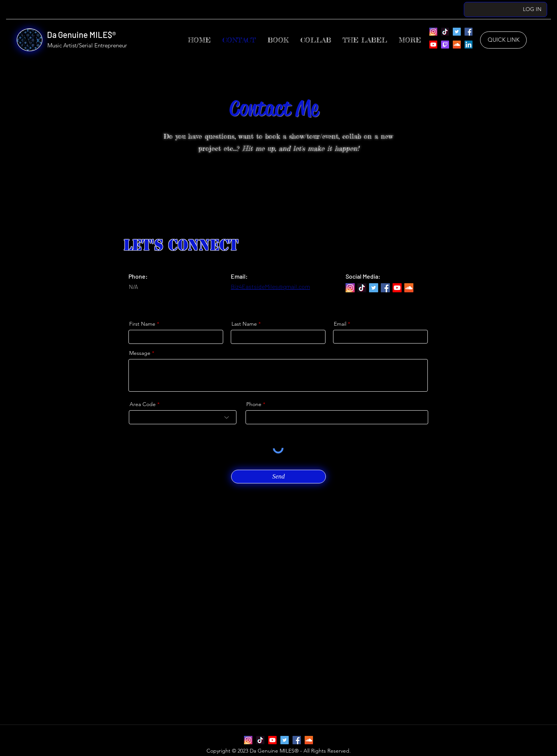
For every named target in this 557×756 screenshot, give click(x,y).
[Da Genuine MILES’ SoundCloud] (457, 45)
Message (140, 353)
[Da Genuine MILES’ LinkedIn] (469, 45)
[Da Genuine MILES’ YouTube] (433, 45)
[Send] (278, 477)
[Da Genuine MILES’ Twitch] (445, 45)
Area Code (143, 404)
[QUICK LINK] (503, 40)
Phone (254, 404)
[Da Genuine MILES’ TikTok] (445, 32)
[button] (365, 40)
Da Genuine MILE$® (81, 35)
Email (340, 324)
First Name (142, 324)
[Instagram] (433, 32)
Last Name (244, 324)
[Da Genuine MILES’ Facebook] (469, 32)
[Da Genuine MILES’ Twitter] (457, 32)
